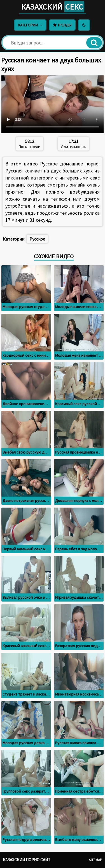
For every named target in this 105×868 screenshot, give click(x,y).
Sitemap (96, 860)
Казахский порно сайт (27, 860)
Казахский (53, 7)
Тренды (62, 25)
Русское (37, 239)
